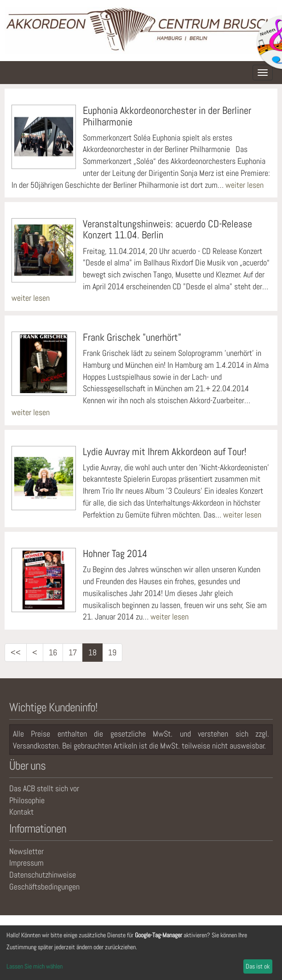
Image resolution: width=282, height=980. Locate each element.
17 (73, 652)
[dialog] (141, 953)
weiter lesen (245, 185)
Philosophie (27, 800)
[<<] (16, 653)
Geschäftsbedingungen (44, 887)
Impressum (26, 863)
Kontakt (21, 812)
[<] (35, 653)
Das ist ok (258, 966)
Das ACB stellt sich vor (44, 788)
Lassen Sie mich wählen (35, 966)
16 (53, 652)
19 (112, 652)
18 (92, 652)
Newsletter (26, 851)
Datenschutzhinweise (43, 875)
